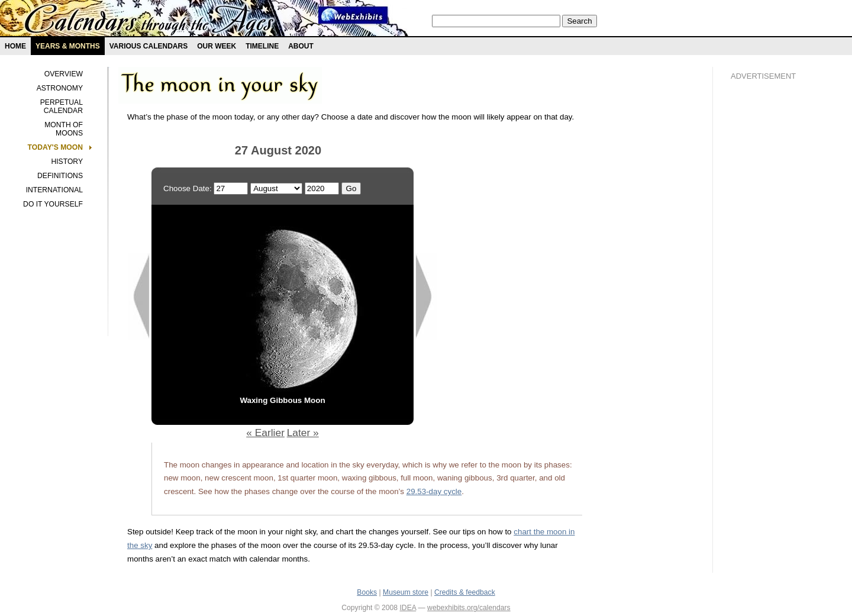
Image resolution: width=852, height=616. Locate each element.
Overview (64, 74)
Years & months (68, 46)
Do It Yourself (53, 204)
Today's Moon (55, 147)
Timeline (262, 46)
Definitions (60, 176)
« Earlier (265, 433)
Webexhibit (353, 15)
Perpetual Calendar (62, 107)
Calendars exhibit (149, 21)
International (54, 190)
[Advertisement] (778, 291)
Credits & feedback (465, 592)
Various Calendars (149, 46)
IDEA (408, 608)
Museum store (406, 592)
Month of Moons (64, 129)
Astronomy (60, 88)
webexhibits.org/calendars (469, 608)
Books (367, 592)
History (67, 162)
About (301, 46)
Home (15, 46)
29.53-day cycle (434, 491)
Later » (303, 433)
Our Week (217, 46)
